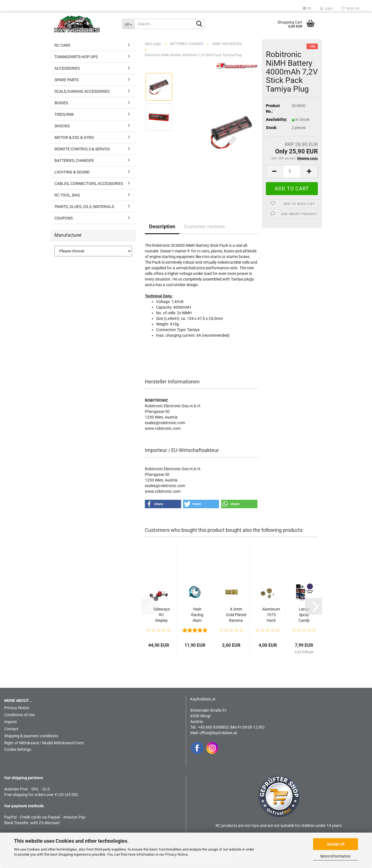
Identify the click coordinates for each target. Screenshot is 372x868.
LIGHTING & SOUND (72, 172)
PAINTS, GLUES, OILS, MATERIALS (84, 207)
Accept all (336, 844)
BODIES (61, 103)
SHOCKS (62, 126)
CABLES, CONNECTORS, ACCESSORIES (89, 184)
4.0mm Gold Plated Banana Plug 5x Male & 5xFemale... (236, 615)
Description (162, 226)
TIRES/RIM (64, 114)
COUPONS (64, 218)
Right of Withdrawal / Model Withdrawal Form (44, 743)
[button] (307, 8)
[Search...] (128, 24)
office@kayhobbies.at (218, 733)
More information (336, 856)
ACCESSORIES (67, 68)
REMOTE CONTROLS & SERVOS (82, 149)
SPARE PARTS (67, 80)
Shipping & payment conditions (31, 736)
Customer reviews (204, 226)
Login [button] (326, 8)
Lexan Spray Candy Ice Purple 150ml (304, 615)
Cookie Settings (18, 749)
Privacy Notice (176, 854)
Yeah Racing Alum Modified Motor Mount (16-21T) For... (197, 615)
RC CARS (62, 45)
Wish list (350, 8)
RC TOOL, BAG (67, 195)
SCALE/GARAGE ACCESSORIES (82, 91)
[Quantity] (292, 171)
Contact (11, 729)
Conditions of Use (20, 715)
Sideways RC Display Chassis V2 (162, 615)
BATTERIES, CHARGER (74, 161)
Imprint (11, 722)
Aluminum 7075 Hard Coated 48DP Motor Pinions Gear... (271, 615)
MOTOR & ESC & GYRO (74, 137)
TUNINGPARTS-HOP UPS (76, 57)
